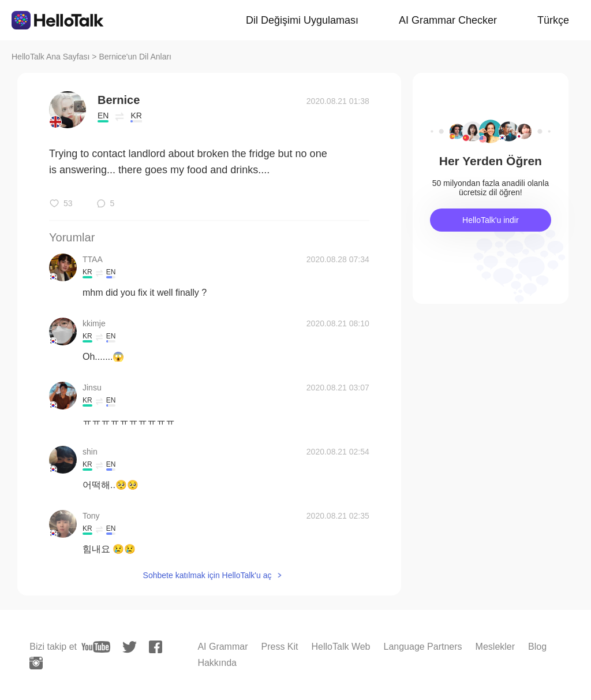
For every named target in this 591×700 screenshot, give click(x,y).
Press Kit (280, 647)
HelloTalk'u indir (491, 220)
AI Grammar (222, 647)
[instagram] (36, 663)
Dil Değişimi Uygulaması (302, 20)
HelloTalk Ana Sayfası (51, 57)
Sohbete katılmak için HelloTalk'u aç (207, 575)
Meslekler (495, 647)
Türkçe (553, 20)
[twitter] (130, 647)
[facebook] (156, 647)
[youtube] (96, 647)
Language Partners (422, 647)
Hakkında (217, 663)
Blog (537, 647)
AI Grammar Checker (448, 20)
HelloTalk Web (341, 647)
